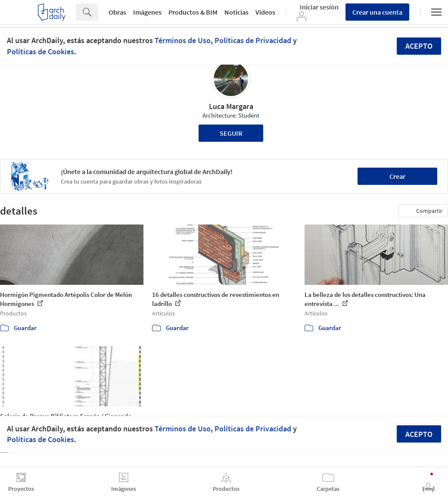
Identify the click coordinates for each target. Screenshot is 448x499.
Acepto (419, 46)
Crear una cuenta (377, 12)
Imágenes (147, 12)
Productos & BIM (193, 12)
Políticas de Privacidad (253, 40)
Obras (117, 12)
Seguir (231, 133)
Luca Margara (231, 106)
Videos (265, 12)
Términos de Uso (183, 40)
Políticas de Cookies (40, 51)
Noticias (236, 12)
